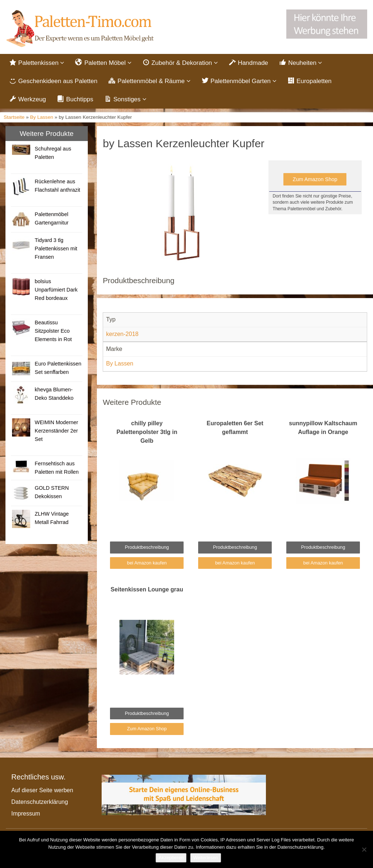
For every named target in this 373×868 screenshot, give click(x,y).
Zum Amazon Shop (315, 179)
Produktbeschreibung (147, 547)
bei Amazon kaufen (147, 563)
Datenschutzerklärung (40, 802)
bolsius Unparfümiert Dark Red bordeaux (56, 290)
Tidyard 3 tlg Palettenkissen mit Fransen (56, 249)
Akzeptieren (171, 858)
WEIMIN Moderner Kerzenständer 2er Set (56, 431)
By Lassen (42, 117)
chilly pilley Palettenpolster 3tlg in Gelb (147, 432)
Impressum (26, 814)
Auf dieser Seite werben (42, 790)
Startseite (14, 117)
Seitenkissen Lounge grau (147, 589)
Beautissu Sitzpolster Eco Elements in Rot (53, 331)
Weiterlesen (205, 858)
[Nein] (364, 849)
